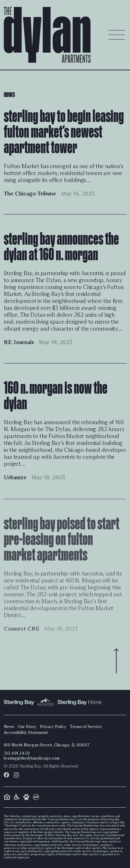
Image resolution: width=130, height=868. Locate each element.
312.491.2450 (17, 753)
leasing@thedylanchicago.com (32, 758)
